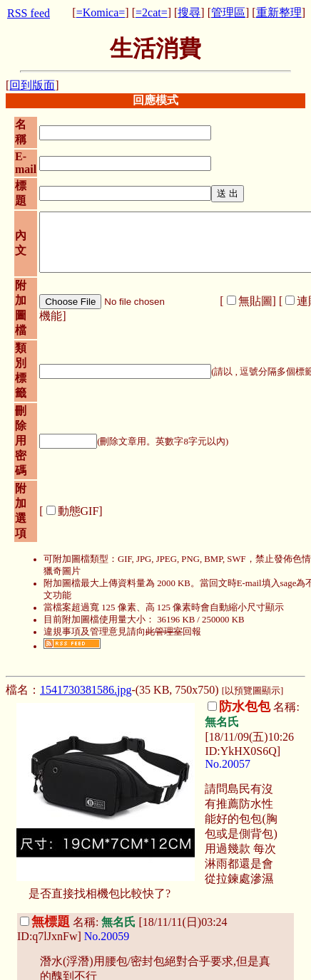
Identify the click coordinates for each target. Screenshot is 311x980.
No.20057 (228, 764)
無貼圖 (255, 301)
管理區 (228, 12)
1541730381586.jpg (86, 690)
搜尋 (189, 12)
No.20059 (107, 936)
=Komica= (101, 12)
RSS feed (29, 13)
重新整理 (279, 12)
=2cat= (152, 12)
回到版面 (32, 85)
